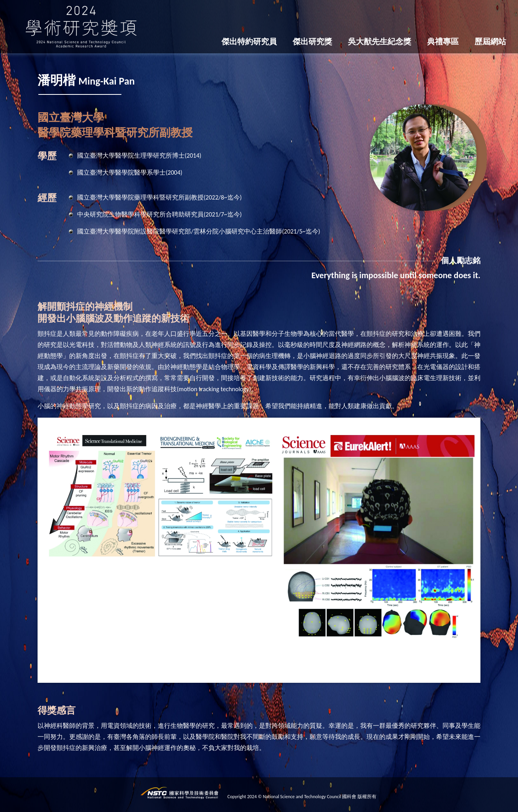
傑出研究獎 (312, 41)
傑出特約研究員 (249, 41)
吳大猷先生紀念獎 (380, 41)
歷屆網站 (490, 41)
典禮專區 (443, 41)
